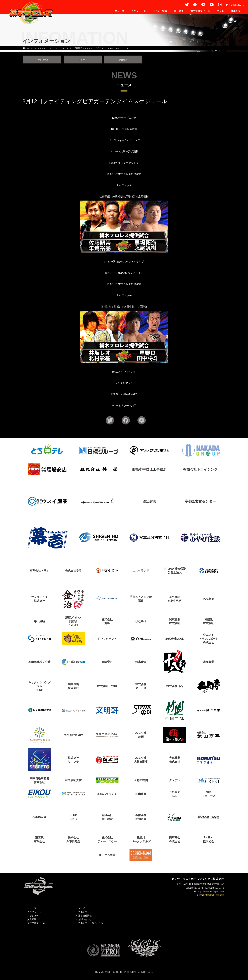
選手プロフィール (200, 11)
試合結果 (179, 11)
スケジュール (138, 11)
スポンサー (237, 11)
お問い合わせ (85, 921)
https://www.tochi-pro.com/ (211, 893)
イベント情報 (160, 11)
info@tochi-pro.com (214, 896)
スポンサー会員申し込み (91, 924)
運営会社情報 (85, 917)
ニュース (120, 11)
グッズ (220, 11)
